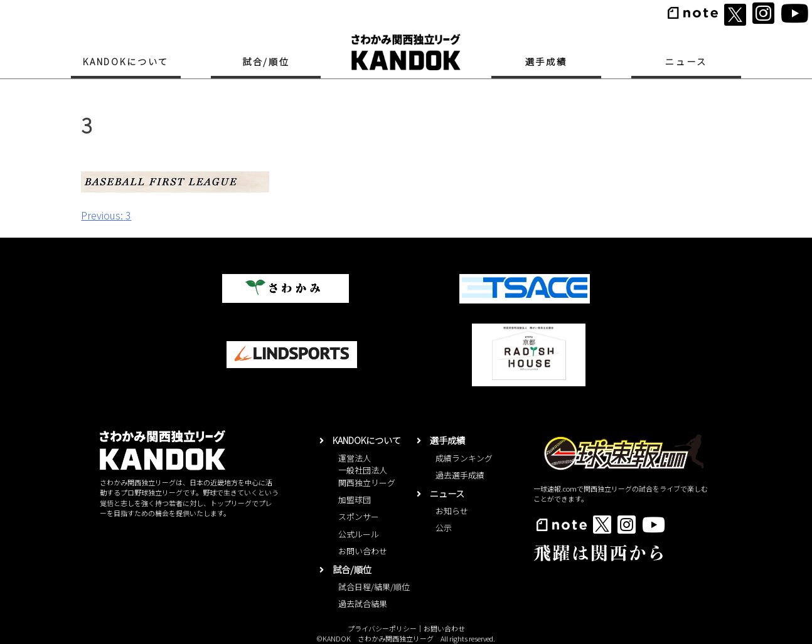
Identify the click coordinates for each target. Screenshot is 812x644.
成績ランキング (464, 458)
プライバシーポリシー (382, 628)
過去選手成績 (460, 475)
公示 (444, 528)
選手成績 (546, 61)
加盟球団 (355, 499)
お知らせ (452, 511)
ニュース (686, 61)
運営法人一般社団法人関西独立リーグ (367, 470)
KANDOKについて (126, 61)
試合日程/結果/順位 (374, 587)
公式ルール (359, 534)
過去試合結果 (363, 604)
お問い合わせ (363, 551)
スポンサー (359, 516)
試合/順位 (266, 61)
